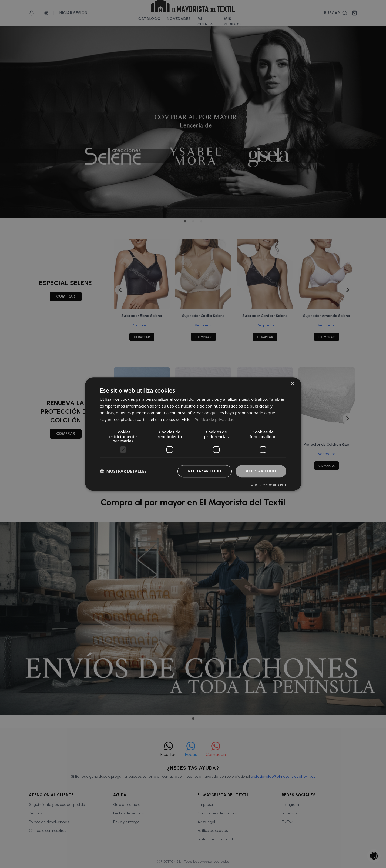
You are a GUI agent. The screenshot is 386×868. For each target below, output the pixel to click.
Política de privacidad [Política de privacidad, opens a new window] (214, 419)
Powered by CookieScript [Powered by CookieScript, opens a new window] (266, 485)
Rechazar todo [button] (205, 471)
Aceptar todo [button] (261, 471)
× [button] (292, 384)
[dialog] (193, 434)
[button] (123, 471)
